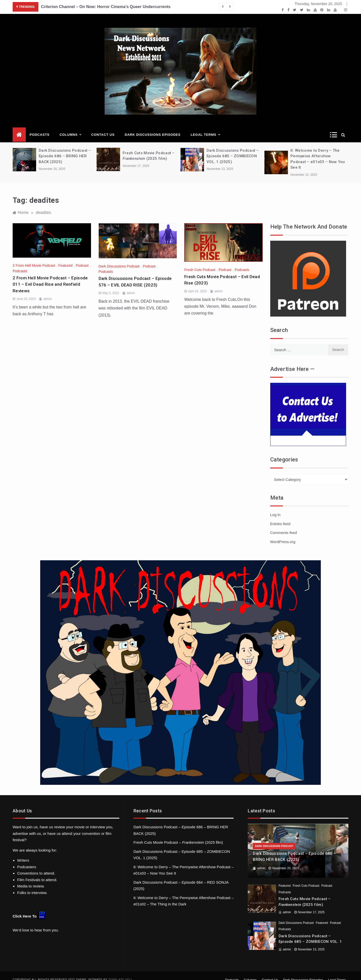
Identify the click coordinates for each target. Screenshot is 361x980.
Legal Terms (205, 127)
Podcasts (40, 127)
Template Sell (121, 972)
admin (47, 291)
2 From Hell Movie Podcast (34, 258)
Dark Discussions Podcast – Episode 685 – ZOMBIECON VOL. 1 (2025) (233, 149)
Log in (275, 507)
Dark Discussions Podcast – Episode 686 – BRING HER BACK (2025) (65, 149)
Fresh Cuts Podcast (200, 262)
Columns (70, 127)
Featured (65, 258)
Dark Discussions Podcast (119, 259)
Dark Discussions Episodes (153, 127)
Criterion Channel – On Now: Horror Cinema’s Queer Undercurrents (106, 7)
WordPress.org (283, 534)
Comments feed (284, 525)
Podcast (82, 258)
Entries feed (280, 516)
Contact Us (103, 127)
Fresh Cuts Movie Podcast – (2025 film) (178, 835)
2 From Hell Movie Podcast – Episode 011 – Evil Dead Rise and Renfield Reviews (50, 277)
